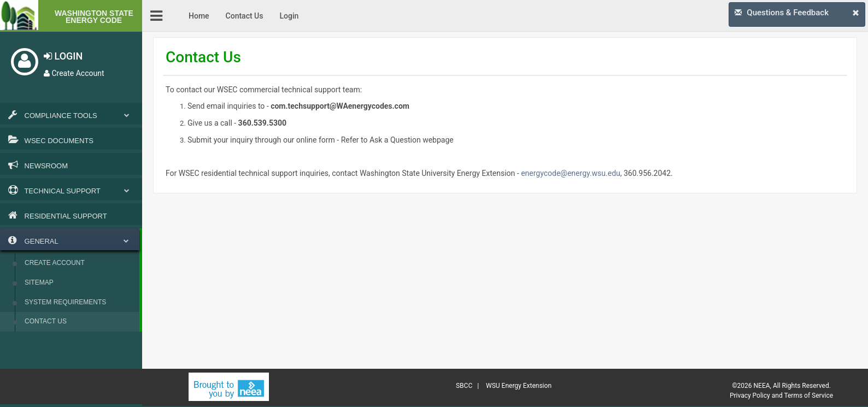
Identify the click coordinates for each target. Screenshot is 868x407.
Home (199, 16)
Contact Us (46, 321)
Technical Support (71, 190)
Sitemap (39, 282)
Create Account (74, 73)
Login (289, 16)
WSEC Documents (51, 140)
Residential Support (58, 215)
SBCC (464, 386)
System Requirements (65, 302)
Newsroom (38, 165)
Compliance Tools (71, 115)
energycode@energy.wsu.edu (571, 173)
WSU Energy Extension (519, 386)
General (69, 240)
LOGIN (63, 56)
